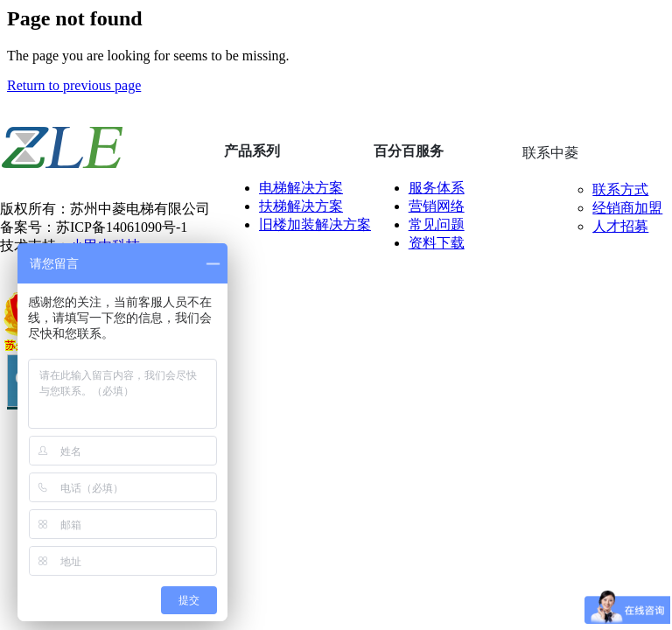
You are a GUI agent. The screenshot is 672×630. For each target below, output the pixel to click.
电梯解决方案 (301, 188)
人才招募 (620, 226)
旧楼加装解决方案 (315, 224)
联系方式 (620, 189)
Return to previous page (74, 85)
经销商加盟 (627, 208)
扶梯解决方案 (301, 206)
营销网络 (437, 206)
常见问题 (437, 224)
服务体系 (437, 188)
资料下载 (437, 243)
